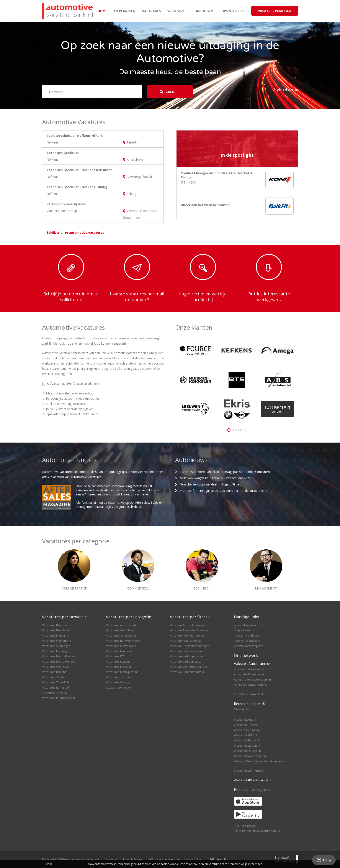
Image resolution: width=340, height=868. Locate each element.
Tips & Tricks (232, 11)
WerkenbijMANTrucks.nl (250, 771)
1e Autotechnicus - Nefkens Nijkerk (75, 136)
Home (102, 11)
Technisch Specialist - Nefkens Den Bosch (79, 170)
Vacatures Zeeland (55, 677)
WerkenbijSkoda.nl (246, 740)
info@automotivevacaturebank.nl (258, 831)
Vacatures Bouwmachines (123, 641)
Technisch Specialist (63, 153)
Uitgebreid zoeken (285, 89)
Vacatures (151, 11)
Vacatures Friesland (55, 635)
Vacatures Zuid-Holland (58, 682)
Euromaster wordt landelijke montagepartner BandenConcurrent (226, 472)
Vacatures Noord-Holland (59, 661)
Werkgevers (178, 11)
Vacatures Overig (117, 682)
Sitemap (139, 859)
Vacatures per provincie (64, 617)
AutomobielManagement (250, 674)
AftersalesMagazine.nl (249, 669)
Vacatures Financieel (120, 651)
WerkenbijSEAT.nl (245, 735)
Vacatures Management (122, 672)
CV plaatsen (125, 11)
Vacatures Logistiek (119, 667)
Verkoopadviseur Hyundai (67, 204)
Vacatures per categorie (129, 617)
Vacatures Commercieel (122, 646)
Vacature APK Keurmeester (188, 635)
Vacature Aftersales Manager (189, 630)
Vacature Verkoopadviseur (188, 656)
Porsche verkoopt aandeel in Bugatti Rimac (211, 484)
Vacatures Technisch (120, 677)
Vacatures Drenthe (55, 625)
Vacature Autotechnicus (186, 641)
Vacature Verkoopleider (186, 661)
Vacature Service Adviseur (187, 651)
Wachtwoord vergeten (249, 646)
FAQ (150, 859)
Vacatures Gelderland (57, 641)
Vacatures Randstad (56, 687)
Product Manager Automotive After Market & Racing (217, 175)
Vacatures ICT (115, 656)
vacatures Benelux (54, 693)
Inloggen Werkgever (247, 641)
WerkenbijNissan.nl (247, 730)
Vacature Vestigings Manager (189, 667)
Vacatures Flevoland (56, 630)
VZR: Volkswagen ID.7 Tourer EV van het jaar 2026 (215, 478)
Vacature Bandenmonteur (187, 672)
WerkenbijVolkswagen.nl (250, 756)
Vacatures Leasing (118, 661)
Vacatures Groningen (56, 646)
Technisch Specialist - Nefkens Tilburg (77, 187)
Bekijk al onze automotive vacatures (75, 232)
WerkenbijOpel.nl (245, 725)
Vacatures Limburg (54, 651)
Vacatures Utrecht (54, 672)
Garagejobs (242, 709)
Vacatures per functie (190, 617)
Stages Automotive (118, 687)
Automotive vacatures (248, 625)
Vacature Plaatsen (275, 11)
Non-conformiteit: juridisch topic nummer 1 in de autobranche (224, 491)
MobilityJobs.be (262, 790)
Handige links (247, 617)
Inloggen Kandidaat (247, 635)
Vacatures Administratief (122, 625)
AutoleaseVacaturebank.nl (252, 685)
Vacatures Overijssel (56, 667)
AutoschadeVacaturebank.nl (253, 679)
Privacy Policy (193, 859)
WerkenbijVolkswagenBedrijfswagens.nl (261, 761)
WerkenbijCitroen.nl (247, 746)
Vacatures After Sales (120, 630)
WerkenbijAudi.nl (245, 720)
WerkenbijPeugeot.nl (248, 751)
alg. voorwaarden (168, 859)
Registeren (111, 859)
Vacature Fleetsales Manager (189, 646)
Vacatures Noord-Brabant (59, 656)
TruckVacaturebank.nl (248, 694)
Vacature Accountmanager (187, 625)
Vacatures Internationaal (58, 698)
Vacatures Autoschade (121, 635)
